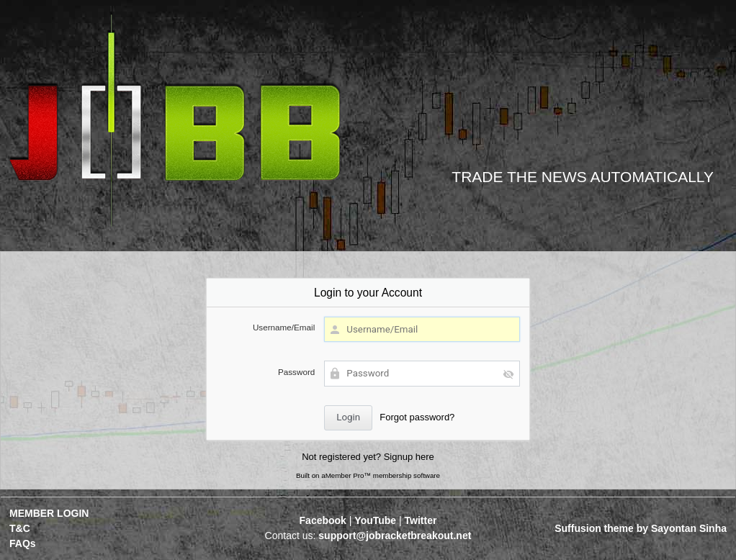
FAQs (23, 543)
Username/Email (284, 327)
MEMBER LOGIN (49, 513)
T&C (20, 528)
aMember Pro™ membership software (381, 475)
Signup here (409, 457)
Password (296, 372)
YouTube (375, 520)
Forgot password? (417, 417)
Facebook (323, 520)
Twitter (421, 520)
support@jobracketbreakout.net (395, 536)
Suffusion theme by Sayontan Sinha (641, 528)
